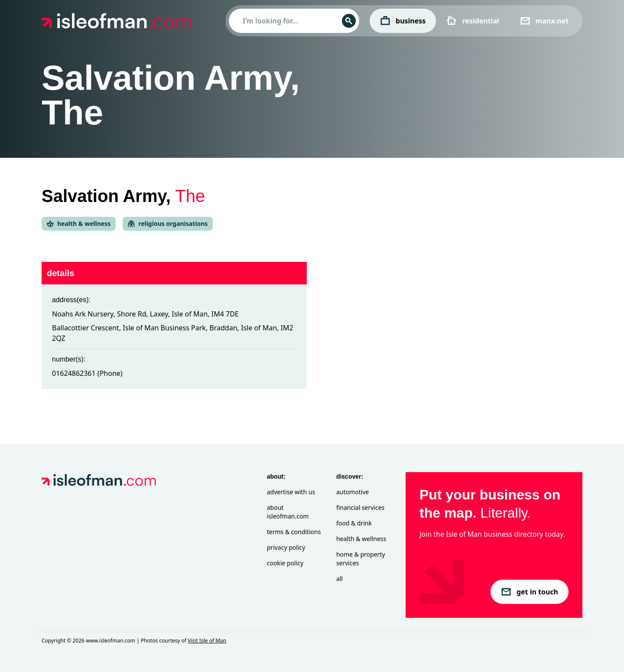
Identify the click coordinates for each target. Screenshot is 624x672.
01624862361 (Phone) (87, 373)
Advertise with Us (291, 492)
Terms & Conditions (294, 532)
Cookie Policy (285, 563)
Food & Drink (354, 523)
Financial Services (360, 507)
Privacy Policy (286, 547)
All (340, 579)
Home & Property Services (361, 559)
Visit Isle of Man (207, 641)
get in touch (530, 592)
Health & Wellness (361, 539)
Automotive (353, 492)
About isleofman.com (288, 512)
